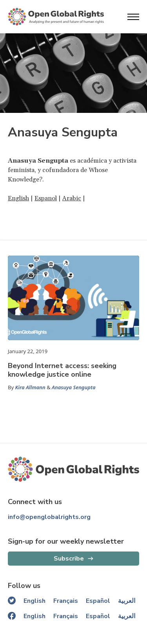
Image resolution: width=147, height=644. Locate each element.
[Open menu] (133, 17)
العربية (127, 601)
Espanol (46, 198)
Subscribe (69, 559)
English (18, 198)
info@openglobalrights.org (49, 517)
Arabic (72, 198)
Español (98, 601)
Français (66, 601)
